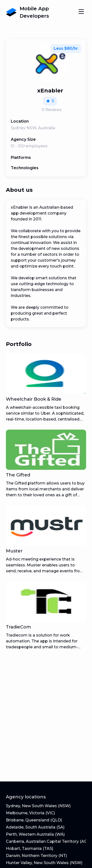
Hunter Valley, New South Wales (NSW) (44, 863)
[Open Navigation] (81, 12)
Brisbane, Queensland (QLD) (34, 820)
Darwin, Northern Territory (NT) (36, 856)
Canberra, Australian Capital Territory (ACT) (48, 841)
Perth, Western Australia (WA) (35, 834)
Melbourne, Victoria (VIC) (30, 813)
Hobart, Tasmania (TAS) (30, 849)
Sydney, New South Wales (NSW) (38, 806)
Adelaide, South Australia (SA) (35, 827)
